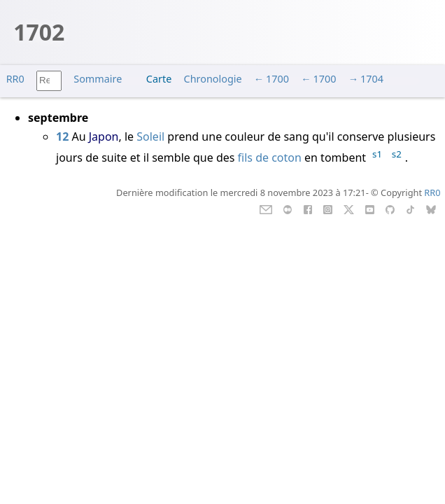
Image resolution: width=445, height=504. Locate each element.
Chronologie (213, 79)
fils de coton (270, 157)
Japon (104, 136)
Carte (159, 79)
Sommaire (98, 79)
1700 (277, 79)
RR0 (15, 79)
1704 (372, 79)
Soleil (152, 136)
